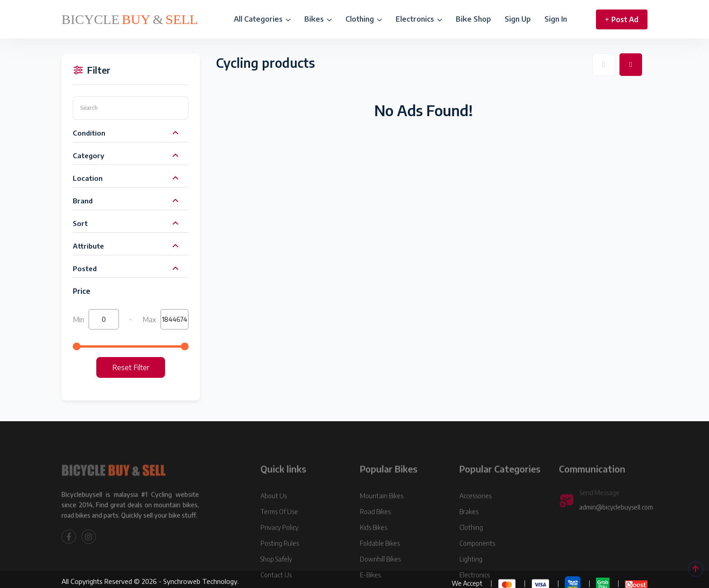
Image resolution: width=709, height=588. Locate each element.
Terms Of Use (279, 537)
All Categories (262, 19)
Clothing (364, 19)
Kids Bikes (373, 553)
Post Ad (622, 19)
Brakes (469, 537)
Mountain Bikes (382, 521)
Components (477, 569)
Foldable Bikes (380, 569)
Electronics (419, 19)
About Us (274, 521)
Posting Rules (280, 569)
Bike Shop (473, 19)
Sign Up (518, 19)
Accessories (475, 521)
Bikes (318, 19)
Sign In (556, 19)
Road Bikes (375, 537)
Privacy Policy (279, 553)
